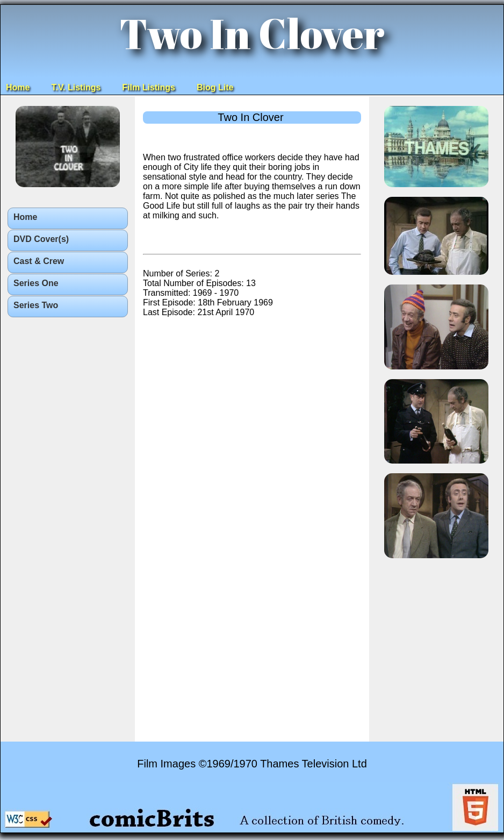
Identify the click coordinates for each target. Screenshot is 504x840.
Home (18, 87)
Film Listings (149, 87)
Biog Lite (215, 87)
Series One (36, 283)
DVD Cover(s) (41, 239)
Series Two (36, 305)
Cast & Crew (39, 261)
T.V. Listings (76, 87)
